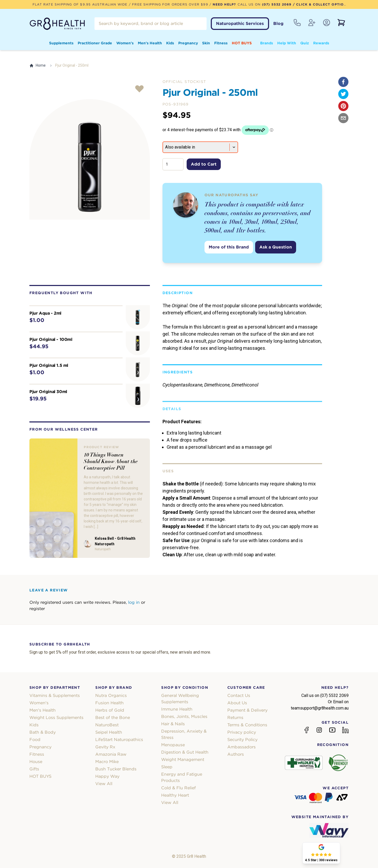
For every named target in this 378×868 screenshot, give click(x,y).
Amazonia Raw (111, 754)
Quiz (305, 43)
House (36, 762)
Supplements (61, 43)
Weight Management (183, 759)
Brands (267, 43)
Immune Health (177, 709)
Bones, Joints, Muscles (184, 716)
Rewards (321, 43)
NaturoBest (107, 725)
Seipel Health (109, 732)
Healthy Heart (175, 795)
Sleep (167, 767)
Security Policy (242, 740)
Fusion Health (109, 703)
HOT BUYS (242, 43)
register (37, 609)
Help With (287, 43)
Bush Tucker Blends (116, 769)
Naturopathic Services (240, 23)
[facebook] (343, 82)
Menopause (173, 745)
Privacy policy (242, 732)
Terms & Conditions (247, 725)
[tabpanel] (90, 159)
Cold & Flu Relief (178, 788)
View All (104, 784)
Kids (170, 43)
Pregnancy (188, 43)
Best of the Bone (113, 718)
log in (134, 602)
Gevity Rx (105, 747)
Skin (206, 43)
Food (35, 740)
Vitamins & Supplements (55, 695)
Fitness (221, 43)
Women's (125, 43)
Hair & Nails (173, 724)
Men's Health (150, 43)
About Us (237, 703)
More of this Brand (229, 247)
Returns (235, 718)
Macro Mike (107, 762)
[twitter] (343, 94)
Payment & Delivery (247, 710)
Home (38, 65)
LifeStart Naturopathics (119, 740)
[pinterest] (343, 106)
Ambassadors (241, 747)
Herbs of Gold (110, 710)
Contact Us (239, 695)
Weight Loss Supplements (56, 718)
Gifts (34, 769)
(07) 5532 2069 (277, 4)
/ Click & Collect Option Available (330, 4)
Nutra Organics (111, 695)
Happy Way (107, 776)
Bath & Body (43, 732)
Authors (236, 754)
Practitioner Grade (95, 43)
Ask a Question (276, 247)
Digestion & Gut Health (185, 752)
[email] (343, 118)
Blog (278, 23)
